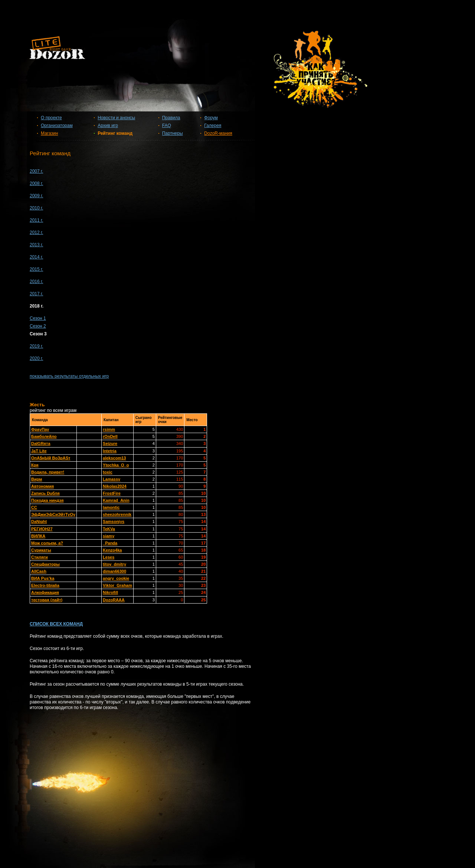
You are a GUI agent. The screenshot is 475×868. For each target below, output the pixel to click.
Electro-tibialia (45, 585)
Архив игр (108, 126)
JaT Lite (39, 451)
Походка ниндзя (47, 500)
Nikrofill (110, 592)
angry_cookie (116, 578)
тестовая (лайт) (47, 600)
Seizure (110, 443)
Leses (109, 557)
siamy (109, 536)
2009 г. (36, 196)
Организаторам (57, 126)
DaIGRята (41, 443)
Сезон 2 (38, 326)
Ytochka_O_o (116, 465)
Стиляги (40, 557)
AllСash (39, 571)
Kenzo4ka (112, 550)
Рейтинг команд (115, 133)
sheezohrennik (117, 514)
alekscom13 (114, 458)
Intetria (110, 451)
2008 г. (36, 183)
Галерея (213, 126)
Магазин (49, 133)
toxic (108, 472)
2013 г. (36, 245)
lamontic (111, 507)
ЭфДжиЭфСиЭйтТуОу (53, 514)
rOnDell (110, 436)
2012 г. (36, 233)
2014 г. (36, 257)
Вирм (37, 479)
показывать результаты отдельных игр (69, 376)
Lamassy (112, 479)
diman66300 (114, 571)
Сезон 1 (38, 318)
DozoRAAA (114, 600)
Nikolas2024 (115, 486)
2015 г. (36, 269)
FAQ (167, 126)
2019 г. (36, 346)
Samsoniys (114, 521)
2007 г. (36, 171)
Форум (211, 118)
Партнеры (173, 133)
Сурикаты (41, 550)
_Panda (110, 543)
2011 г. (36, 220)
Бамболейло (44, 436)
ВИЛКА (38, 536)
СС (34, 507)
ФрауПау (40, 429)
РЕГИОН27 (42, 529)
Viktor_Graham (117, 585)
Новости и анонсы (116, 118)
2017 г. (36, 294)
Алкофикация (45, 592)
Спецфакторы (45, 564)
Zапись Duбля (45, 493)
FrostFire (112, 493)
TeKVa (109, 529)
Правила (171, 118)
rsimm (109, 429)
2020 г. (36, 358)
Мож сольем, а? (47, 543)
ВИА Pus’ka (43, 578)
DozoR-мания (218, 133)
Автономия (42, 486)
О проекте (51, 118)
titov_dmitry (114, 564)
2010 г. (36, 208)
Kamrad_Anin (116, 500)
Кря (35, 465)
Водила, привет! (48, 472)
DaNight (39, 521)
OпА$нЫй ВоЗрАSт (51, 458)
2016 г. (36, 282)
